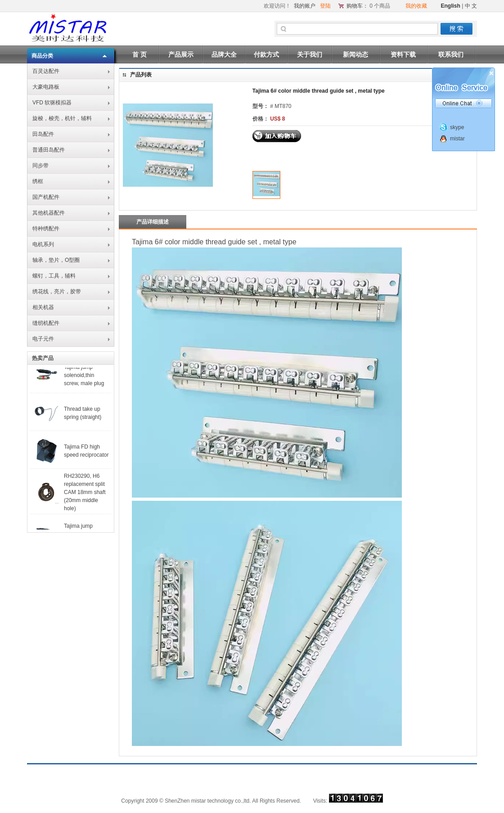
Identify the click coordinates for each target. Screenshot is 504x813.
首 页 (139, 54)
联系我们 (451, 54)
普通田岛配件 (49, 150)
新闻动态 (355, 54)
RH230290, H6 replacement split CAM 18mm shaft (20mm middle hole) (85, 495)
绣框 (38, 181)
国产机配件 (46, 197)
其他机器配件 (49, 213)
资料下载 (403, 54)
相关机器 (43, 307)
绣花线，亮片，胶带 (57, 292)
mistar (457, 139)
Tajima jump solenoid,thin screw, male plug (84, 378)
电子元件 (43, 339)
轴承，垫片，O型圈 (56, 260)
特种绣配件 (46, 229)
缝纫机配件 (46, 323)
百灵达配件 (46, 71)
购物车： (357, 6)
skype (457, 127)
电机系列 (43, 244)
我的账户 (305, 6)
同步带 (40, 166)
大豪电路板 (46, 87)
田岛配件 (43, 134)
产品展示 (181, 54)
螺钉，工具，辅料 (54, 276)
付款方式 (266, 54)
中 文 (471, 6)
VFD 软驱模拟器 (52, 103)
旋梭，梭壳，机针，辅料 (62, 118)
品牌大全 (224, 54)
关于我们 (310, 54)
